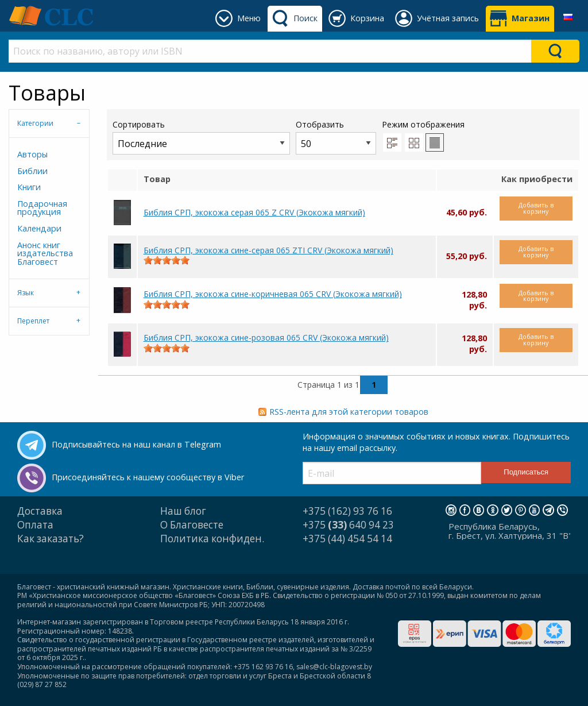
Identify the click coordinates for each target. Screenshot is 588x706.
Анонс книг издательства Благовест (45, 253)
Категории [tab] (35, 123)
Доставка (40, 511)
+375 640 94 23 (348, 525)
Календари (39, 228)
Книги (29, 187)
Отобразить (336, 136)
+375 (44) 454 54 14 (347, 539)
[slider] (167, 260)
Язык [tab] (26, 293)
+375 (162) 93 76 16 (347, 511)
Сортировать (201, 136)
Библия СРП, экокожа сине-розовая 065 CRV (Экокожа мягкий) (266, 337)
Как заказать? (51, 539)
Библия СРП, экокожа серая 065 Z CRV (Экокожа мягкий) (254, 212)
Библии (32, 171)
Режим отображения (423, 124)
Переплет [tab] (33, 321)
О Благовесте (192, 525)
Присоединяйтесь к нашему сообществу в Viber (148, 477)
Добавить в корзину (536, 208)
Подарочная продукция (42, 208)
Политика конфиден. (212, 539)
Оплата (35, 525)
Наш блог (183, 511)
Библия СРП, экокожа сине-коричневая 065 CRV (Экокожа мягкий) (273, 294)
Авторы (32, 154)
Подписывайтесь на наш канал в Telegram (136, 444)
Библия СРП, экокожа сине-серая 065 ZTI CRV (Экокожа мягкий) (268, 250)
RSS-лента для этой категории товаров (349, 412)
